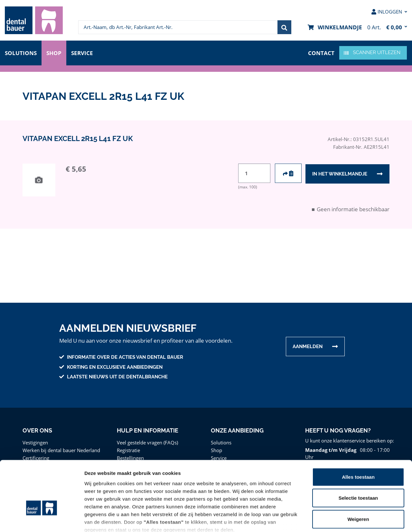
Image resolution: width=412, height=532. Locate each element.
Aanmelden (308, 347)
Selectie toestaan (358, 455)
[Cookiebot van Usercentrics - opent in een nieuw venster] (42, 519)
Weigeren (358, 476)
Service (83, 52)
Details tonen (348, 519)
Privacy (258, 494)
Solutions (21, 52)
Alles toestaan (358, 434)
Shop (54, 52)
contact (322, 52)
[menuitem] (34, 20)
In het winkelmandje (340, 174)
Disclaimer (285, 494)
